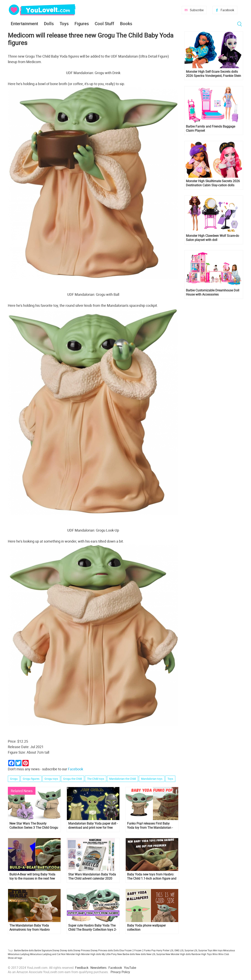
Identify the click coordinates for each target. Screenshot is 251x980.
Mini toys (218, 950)
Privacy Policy (120, 972)
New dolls (141, 954)
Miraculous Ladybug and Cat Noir (48, 954)
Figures (82, 23)
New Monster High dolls (178, 954)
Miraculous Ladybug (19, 954)
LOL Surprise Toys (203, 950)
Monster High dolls (91, 954)
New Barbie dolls (126, 954)
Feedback (82, 968)
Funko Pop (150, 950)
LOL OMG (175, 950)
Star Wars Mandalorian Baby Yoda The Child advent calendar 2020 (92, 876)
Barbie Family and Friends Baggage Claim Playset (211, 129)
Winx (215, 954)
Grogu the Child (73, 779)
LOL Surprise (187, 950)
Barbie (17, 950)
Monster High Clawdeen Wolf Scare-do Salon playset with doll (212, 238)
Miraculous (229, 950)
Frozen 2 (139, 950)
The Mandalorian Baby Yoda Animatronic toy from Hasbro (30, 928)
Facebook (227, 10)
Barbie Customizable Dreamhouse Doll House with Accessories (213, 292)
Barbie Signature (43, 950)
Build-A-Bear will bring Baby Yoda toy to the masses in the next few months (32, 876)
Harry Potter (163, 950)
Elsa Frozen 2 (127, 950)
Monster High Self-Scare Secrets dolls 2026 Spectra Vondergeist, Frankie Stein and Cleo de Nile (213, 74)
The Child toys (96, 779)
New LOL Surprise (156, 954)
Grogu (14, 779)
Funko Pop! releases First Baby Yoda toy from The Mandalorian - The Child (150, 826)
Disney (56, 950)
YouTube (130, 968)
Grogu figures (31, 779)
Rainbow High (199, 954)
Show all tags (15, 958)
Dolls (49, 23)
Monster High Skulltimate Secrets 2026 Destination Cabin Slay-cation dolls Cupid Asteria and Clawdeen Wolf (213, 183)
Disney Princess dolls (102, 950)
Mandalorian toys (152, 779)
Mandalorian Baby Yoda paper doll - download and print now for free (93, 826)
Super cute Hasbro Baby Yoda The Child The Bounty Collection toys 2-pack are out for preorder (92, 928)
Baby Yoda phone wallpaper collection (146, 928)
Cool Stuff (104, 23)
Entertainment (24, 23)
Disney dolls (66, 950)
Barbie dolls (28, 950)
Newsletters (98, 968)
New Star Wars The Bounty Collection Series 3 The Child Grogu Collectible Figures (34, 826)
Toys (64, 23)
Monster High (73, 954)
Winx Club (224, 954)
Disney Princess (82, 950)
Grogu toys (51, 779)
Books (126, 23)
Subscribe (197, 10)
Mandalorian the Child (123, 779)
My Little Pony (109, 954)
